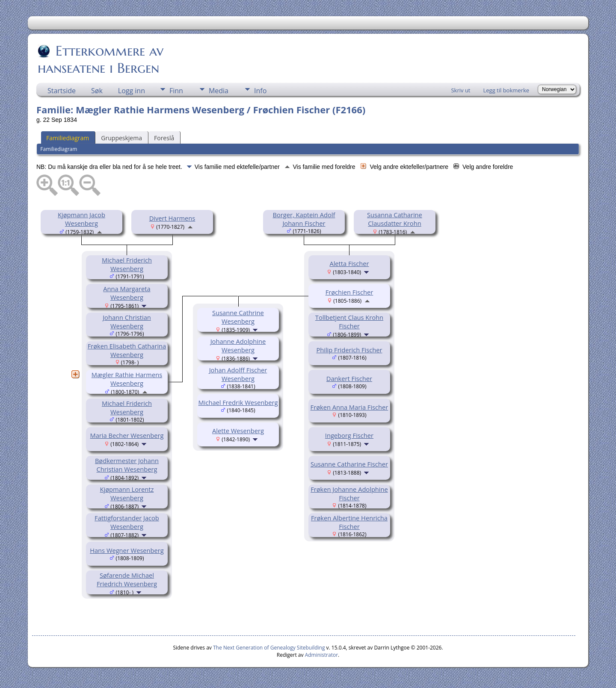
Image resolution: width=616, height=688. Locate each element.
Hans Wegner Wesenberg (127, 550)
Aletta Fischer (349, 263)
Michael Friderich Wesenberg (127, 264)
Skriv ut (461, 90)
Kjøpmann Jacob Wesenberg (81, 219)
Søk (97, 91)
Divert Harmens (172, 218)
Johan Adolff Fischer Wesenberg (238, 374)
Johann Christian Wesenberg (127, 322)
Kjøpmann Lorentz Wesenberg (127, 493)
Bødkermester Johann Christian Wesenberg (127, 465)
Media (219, 91)
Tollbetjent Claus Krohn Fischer (349, 322)
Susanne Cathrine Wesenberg (238, 317)
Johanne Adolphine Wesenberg (238, 345)
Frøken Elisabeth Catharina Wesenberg (127, 350)
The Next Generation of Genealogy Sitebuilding (269, 648)
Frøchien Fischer (349, 292)
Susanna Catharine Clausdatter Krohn (395, 219)
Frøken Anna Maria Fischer (349, 407)
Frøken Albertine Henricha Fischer (349, 522)
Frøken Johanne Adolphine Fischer (349, 493)
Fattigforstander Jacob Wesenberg (127, 522)
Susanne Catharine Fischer (349, 464)
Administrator (321, 655)
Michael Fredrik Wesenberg (238, 402)
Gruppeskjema (121, 138)
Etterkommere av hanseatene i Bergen (101, 59)
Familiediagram (68, 138)
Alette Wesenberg (238, 431)
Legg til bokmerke (506, 90)
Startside (62, 91)
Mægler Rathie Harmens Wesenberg (127, 379)
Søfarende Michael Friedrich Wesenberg (127, 579)
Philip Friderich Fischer (349, 350)
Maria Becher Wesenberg (127, 435)
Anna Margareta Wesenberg (127, 293)
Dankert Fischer (349, 378)
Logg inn (132, 91)
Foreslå (164, 138)
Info (260, 91)
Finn (176, 91)
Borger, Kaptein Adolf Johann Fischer (304, 219)
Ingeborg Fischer (349, 435)
